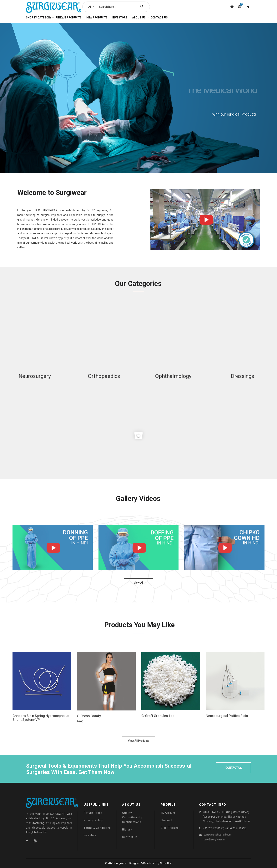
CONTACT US (234, 768)
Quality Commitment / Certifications (132, 817)
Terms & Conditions (97, 828)
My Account (168, 813)
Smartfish (166, 863)
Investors (90, 835)
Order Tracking (170, 828)
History (127, 830)
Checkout (166, 820)
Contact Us (130, 837)
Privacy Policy (93, 820)
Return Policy (93, 813)
